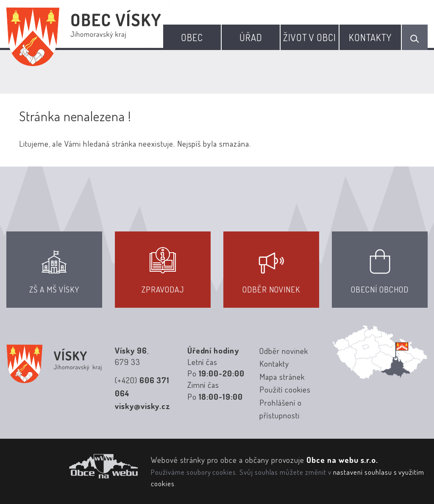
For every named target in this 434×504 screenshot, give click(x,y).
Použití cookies (285, 389)
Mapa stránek (282, 377)
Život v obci (310, 37)
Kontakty (370, 37)
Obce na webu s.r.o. (342, 460)
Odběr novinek (284, 351)
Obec (192, 37)
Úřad (251, 37)
